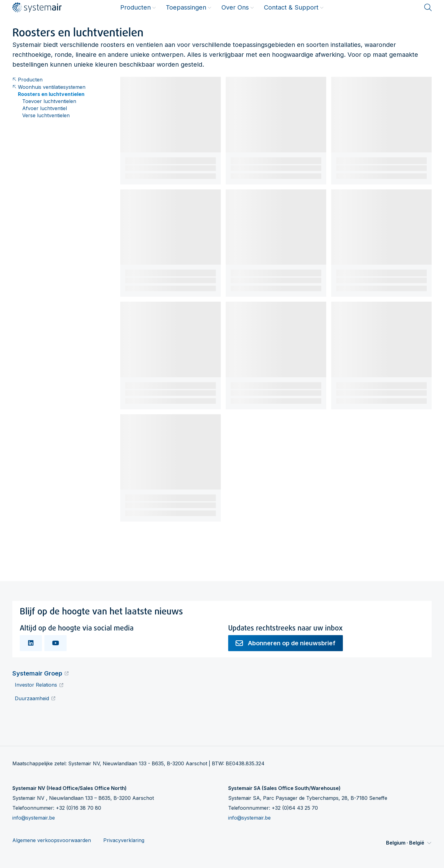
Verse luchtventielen (46, 116)
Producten (138, 7)
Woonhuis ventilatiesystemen (49, 87)
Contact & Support (294, 7)
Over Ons (238, 7)
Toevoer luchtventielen (49, 101)
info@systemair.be (34, 818)
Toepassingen (189, 7)
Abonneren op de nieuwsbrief (286, 643)
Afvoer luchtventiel (45, 108)
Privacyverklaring (124, 840)
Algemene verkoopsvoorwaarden (52, 840)
